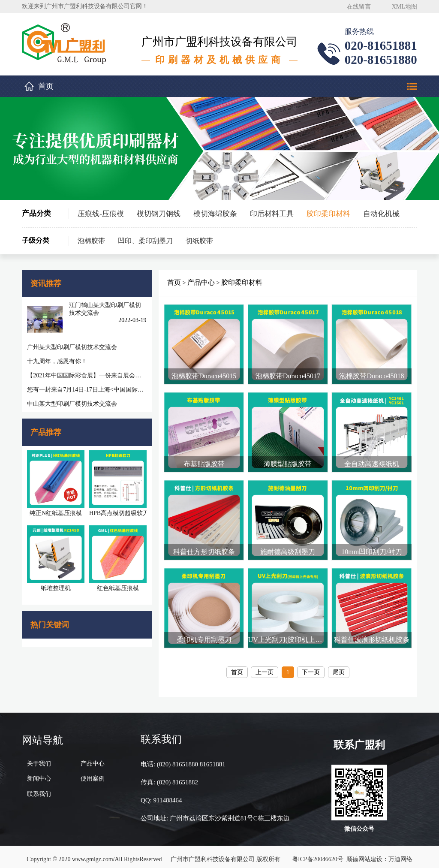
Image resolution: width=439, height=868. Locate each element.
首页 (46, 86)
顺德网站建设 (364, 854)
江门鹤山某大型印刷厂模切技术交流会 (105, 309)
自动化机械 (381, 214)
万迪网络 (400, 854)
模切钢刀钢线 (159, 214)
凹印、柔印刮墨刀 (145, 241)
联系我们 (39, 789)
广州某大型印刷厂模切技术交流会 (72, 347)
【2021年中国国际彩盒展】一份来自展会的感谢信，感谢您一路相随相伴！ (86, 375)
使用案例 (93, 774)
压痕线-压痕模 (101, 214)
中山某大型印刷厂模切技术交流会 (72, 404)
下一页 (311, 667)
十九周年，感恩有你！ (57, 361)
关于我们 (39, 758)
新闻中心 (39, 774)
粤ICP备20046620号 (318, 854)
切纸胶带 (199, 241)
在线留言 (359, 7)
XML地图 (404, 7)
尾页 (339, 667)
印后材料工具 (272, 214)
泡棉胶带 (91, 241)
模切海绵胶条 (215, 214)
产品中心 (201, 282)
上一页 (265, 667)
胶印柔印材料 (328, 214)
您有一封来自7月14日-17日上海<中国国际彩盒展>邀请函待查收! (86, 390)
